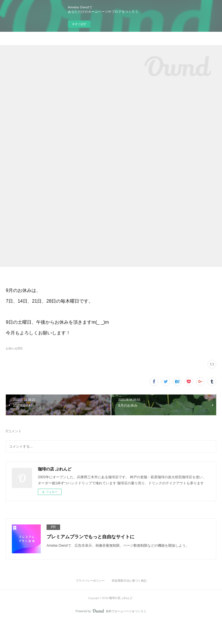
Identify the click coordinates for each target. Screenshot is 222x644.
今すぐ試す (79, 24)
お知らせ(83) (14, 348)
